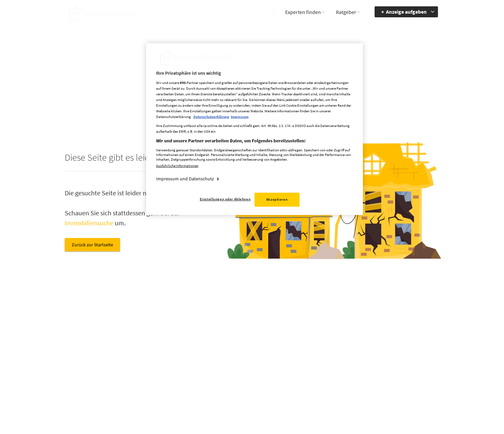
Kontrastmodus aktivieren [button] (358, 372)
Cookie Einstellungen (310, 372)
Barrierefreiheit (411, 343)
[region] (255, 129)
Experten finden (303, 12)
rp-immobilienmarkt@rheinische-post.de (233, 372)
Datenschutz (302, 363)
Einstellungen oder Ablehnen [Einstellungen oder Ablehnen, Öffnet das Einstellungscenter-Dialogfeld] (225, 199)
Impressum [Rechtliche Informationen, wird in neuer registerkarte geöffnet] (240, 117)
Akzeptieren (277, 199)
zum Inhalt (407, 363)
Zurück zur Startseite (92, 245)
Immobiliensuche (89, 223)
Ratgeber (346, 12)
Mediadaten (301, 343)
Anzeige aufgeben (406, 12)
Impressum (301, 353)
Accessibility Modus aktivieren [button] (362, 356)
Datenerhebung (305, 382)
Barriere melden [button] (359, 343)
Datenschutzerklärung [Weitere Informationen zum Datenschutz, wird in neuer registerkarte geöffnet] (211, 117)
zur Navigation (410, 353)
